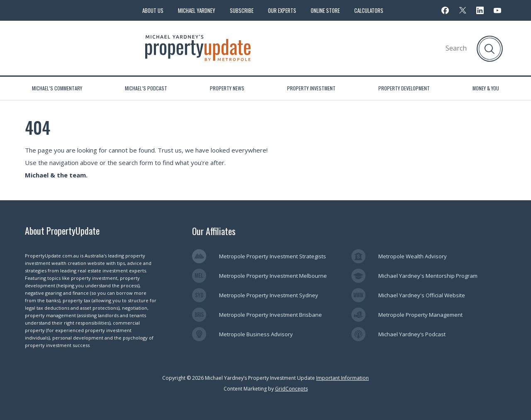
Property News (227, 88)
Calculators (369, 10)
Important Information (342, 378)
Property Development (404, 88)
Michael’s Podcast (146, 88)
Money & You (486, 88)
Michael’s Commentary (57, 88)
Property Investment (311, 88)
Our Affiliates (214, 231)
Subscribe (242, 10)
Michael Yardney (197, 10)
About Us (153, 10)
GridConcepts (291, 389)
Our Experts (282, 10)
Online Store (325, 10)
